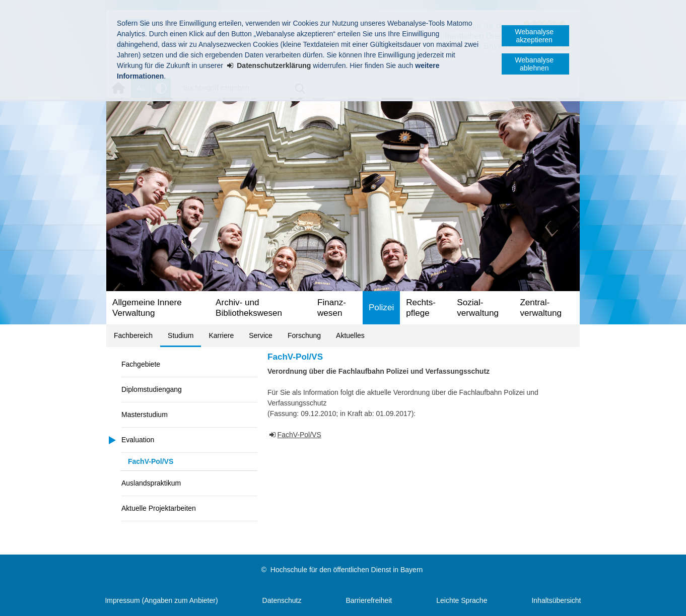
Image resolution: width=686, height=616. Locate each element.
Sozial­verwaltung (478, 308)
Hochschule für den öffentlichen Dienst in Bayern (347, 570)
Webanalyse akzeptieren (534, 36)
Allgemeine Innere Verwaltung (147, 308)
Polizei (381, 307)
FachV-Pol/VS (151, 461)
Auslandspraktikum (151, 483)
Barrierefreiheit (369, 600)
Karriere (221, 335)
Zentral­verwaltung (541, 308)
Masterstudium (145, 415)
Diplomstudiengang (152, 389)
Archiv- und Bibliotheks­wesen (249, 308)
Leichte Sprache (462, 600)
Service (261, 335)
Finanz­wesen (332, 308)
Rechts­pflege (421, 308)
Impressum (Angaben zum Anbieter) (161, 600)
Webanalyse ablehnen (534, 64)
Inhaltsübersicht (556, 600)
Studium (181, 335)
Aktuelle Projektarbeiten (159, 508)
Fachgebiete (141, 364)
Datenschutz (282, 600)
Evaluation (138, 440)
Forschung (304, 335)
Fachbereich (133, 335)
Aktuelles (350, 335)
